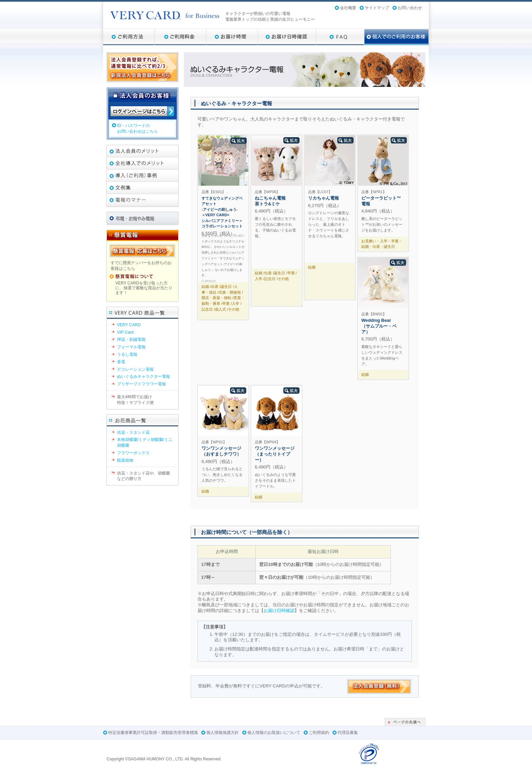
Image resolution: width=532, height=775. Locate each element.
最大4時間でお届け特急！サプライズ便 (135, 400)
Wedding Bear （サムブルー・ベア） (379, 326)
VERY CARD (129, 325)
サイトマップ (377, 8)
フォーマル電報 (131, 347)
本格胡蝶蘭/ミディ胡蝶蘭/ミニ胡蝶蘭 (145, 442)
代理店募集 (348, 733)
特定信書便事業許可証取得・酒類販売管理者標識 (153, 733)
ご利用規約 (319, 733)
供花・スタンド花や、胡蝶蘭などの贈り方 (144, 476)
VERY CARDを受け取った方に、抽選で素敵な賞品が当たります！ (144, 288)
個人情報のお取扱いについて (274, 733)
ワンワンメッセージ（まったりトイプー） (275, 454)
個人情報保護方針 (223, 733)
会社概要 (348, 8)
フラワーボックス (133, 453)
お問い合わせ (410, 8)
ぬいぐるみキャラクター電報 (144, 376)
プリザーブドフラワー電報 (141, 384)
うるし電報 (127, 354)
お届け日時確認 (279, 611)
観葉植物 (125, 460)
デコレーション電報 (135, 369)
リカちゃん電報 (324, 198)
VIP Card (125, 332)
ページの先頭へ (405, 722)
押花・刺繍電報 (131, 339)
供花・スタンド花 (133, 432)
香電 (121, 362)
